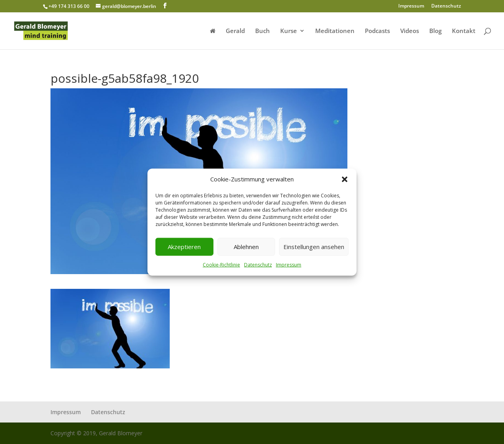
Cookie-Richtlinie (221, 265)
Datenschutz (258, 265)
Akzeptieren (184, 247)
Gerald (235, 31)
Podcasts (377, 31)
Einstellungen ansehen (314, 247)
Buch (263, 31)
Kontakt (464, 31)
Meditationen (335, 31)
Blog (435, 31)
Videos (410, 31)
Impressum (289, 265)
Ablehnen (246, 247)
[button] (345, 179)
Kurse (289, 31)
